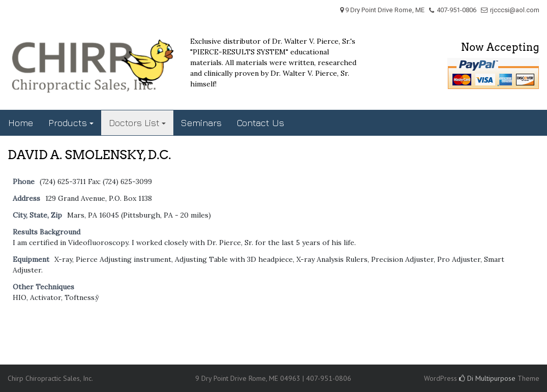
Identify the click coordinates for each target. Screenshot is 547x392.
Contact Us (261, 123)
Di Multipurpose (487, 378)
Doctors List (134, 123)
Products (68, 123)
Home (21, 123)
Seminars (201, 123)
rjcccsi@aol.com (515, 10)
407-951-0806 (457, 10)
